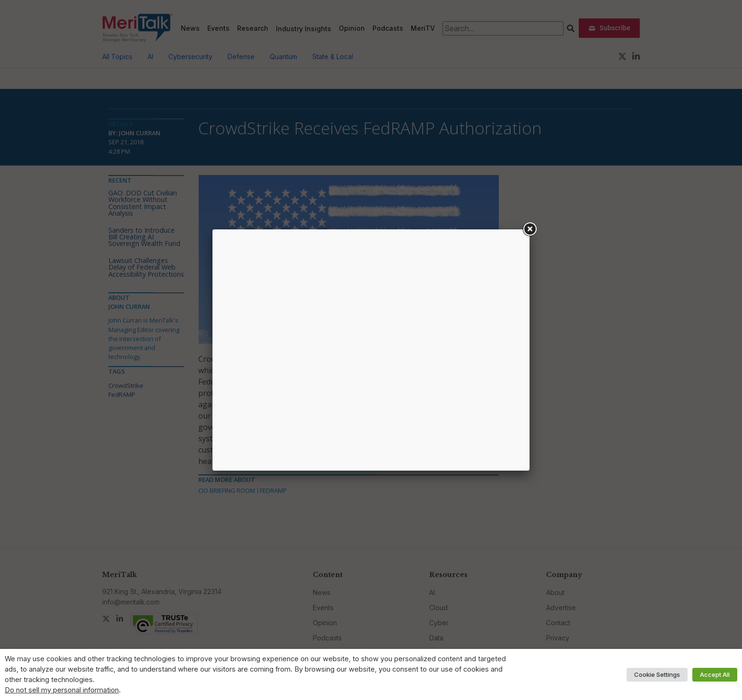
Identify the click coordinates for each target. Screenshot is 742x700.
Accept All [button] (715, 674)
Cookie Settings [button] (657, 674)
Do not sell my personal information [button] (62, 690)
